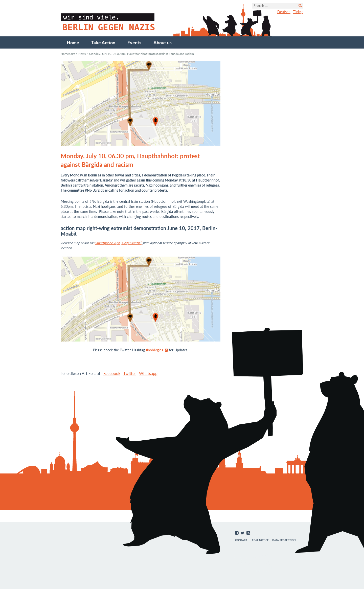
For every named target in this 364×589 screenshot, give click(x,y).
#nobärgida (155, 350)
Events (134, 42)
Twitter (130, 373)
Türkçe (298, 12)
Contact (241, 540)
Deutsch (284, 12)
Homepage (68, 54)
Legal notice (260, 540)
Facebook (112, 373)
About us (163, 42)
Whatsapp (148, 373)
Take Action (103, 42)
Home (73, 42)
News (82, 54)
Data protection (284, 540)
